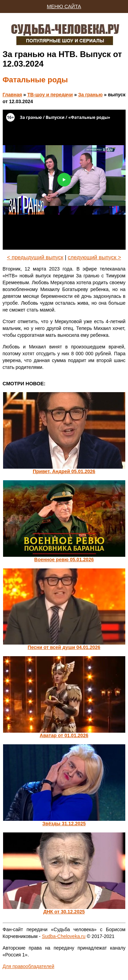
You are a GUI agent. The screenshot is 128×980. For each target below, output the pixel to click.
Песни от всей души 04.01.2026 (64, 647)
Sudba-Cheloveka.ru (64, 936)
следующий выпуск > (95, 257)
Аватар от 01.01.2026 (64, 735)
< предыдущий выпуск (35, 257)
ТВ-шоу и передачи (50, 95)
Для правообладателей (29, 966)
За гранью (90, 95)
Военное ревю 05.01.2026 (64, 560)
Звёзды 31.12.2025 (64, 824)
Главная (12, 95)
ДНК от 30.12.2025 (64, 912)
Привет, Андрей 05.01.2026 (64, 471)
